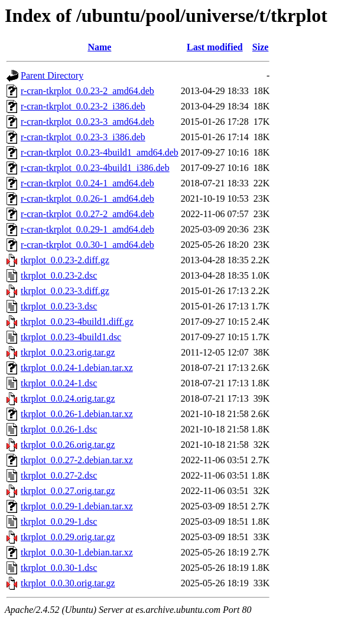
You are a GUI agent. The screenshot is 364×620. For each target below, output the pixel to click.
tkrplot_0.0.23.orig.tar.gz (68, 352)
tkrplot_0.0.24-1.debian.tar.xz (77, 368)
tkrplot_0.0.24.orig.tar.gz (68, 398)
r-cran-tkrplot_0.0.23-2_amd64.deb (87, 91)
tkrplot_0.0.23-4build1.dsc (71, 337)
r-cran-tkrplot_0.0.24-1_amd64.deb (87, 183)
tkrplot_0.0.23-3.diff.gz (65, 291)
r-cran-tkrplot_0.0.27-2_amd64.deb (87, 214)
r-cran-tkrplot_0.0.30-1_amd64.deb (87, 245)
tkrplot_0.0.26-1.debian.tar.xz (77, 414)
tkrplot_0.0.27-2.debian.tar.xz (77, 460)
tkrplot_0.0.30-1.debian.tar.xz (77, 552)
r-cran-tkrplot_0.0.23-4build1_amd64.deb (100, 152)
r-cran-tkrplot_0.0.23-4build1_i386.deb (95, 168)
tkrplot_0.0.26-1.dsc (59, 429)
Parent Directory (52, 75)
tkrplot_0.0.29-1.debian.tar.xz (77, 506)
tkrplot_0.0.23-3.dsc (59, 306)
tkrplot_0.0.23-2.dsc (59, 275)
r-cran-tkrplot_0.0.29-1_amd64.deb (87, 229)
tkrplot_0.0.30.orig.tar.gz (68, 583)
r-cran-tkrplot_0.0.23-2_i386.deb (83, 106)
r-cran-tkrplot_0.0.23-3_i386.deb (83, 137)
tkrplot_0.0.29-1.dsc (59, 521)
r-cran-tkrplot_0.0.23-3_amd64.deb (87, 122)
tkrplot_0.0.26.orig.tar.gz (68, 445)
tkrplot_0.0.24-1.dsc (59, 383)
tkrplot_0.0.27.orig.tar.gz (68, 491)
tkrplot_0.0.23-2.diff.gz (65, 260)
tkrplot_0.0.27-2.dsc (59, 475)
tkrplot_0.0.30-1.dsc (59, 568)
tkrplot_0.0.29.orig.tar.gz (68, 537)
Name (99, 47)
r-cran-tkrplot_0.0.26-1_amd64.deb (87, 198)
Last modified (215, 47)
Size (261, 47)
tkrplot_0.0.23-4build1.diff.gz (77, 322)
